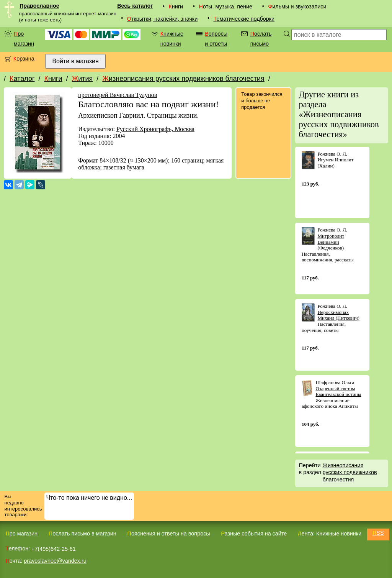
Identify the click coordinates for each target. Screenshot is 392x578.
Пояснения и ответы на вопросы (169, 534)
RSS (378, 533)
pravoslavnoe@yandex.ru (55, 561)
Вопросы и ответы (216, 39)
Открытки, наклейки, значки (163, 19)
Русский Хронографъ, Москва (155, 129)
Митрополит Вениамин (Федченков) (331, 242)
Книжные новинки (172, 39)
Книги (176, 7)
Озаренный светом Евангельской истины (338, 392)
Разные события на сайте (254, 534)
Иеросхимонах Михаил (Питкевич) (338, 315)
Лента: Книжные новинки (330, 534)
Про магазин (24, 39)
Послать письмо (261, 39)
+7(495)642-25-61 (54, 548)
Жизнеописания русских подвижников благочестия (183, 79)
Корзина (24, 59)
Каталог (22, 79)
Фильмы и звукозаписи (297, 7)
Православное (39, 6)
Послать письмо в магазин (82, 534)
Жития (82, 79)
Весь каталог (135, 6)
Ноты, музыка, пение (225, 7)
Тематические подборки (244, 19)
